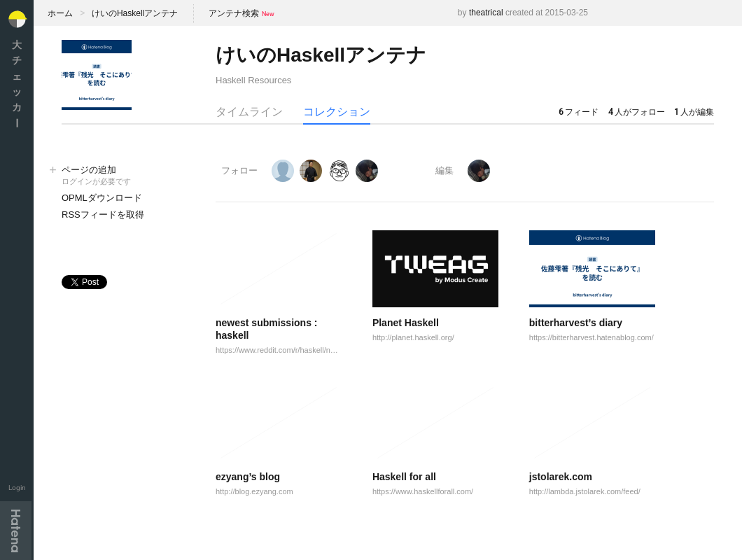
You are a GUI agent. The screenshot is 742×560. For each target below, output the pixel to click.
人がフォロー (637, 112)
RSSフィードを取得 (103, 215)
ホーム (60, 13)
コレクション (337, 112)
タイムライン (249, 112)
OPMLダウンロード (102, 198)
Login (17, 488)
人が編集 (694, 112)
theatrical (486, 13)
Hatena (16, 531)
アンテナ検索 (234, 13)
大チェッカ (17, 84)
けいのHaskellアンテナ (135, 13)
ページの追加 (125, 176)
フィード (579, 112)
